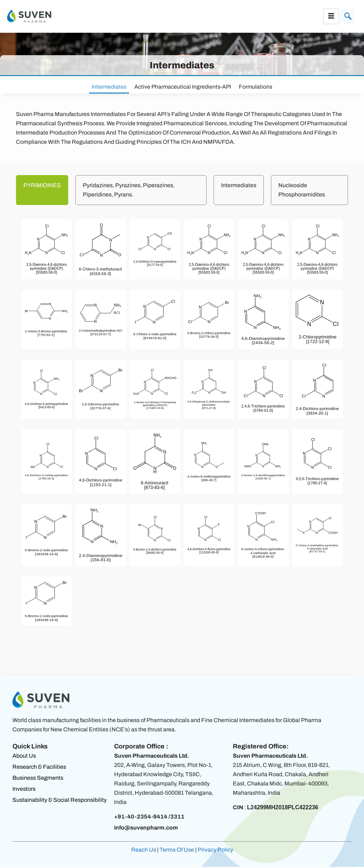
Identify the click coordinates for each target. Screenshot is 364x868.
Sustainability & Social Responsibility (60, 801)
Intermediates (109, 87)
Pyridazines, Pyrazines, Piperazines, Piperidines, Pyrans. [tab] (129, 191)
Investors (24, 790)
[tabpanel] (182, 434)
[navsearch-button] (348, 16)
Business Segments (38, 779)
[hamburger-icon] (331, 16)
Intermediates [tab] (239, 186)
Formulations (256, 87)
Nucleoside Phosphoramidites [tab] (302, 191)
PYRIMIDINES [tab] (42, 186)
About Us (24, 757)
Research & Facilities (39, 768)
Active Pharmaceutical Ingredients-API (183, 87)
